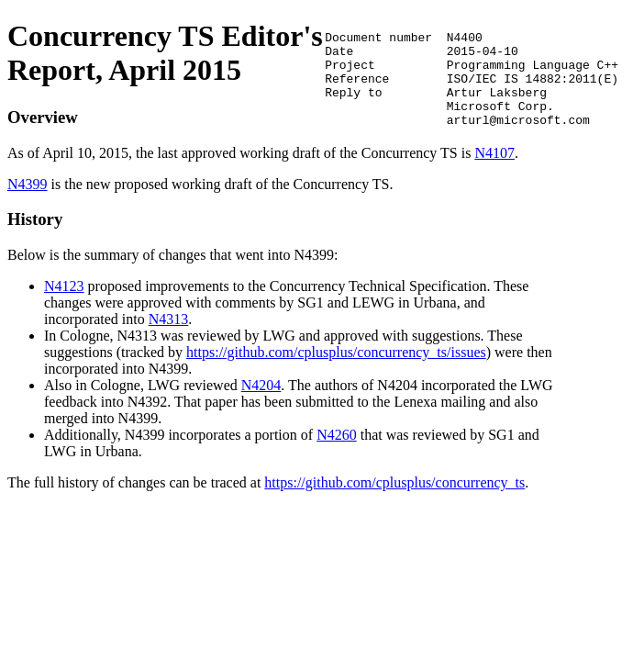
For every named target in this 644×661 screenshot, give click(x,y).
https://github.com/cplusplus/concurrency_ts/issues (336, 369)
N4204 (261, 402)
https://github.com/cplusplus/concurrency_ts (394, 499)
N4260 (337, 451)
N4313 (169, 336)
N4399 (28, 201)
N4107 (179, 169)
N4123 (64, 302)
